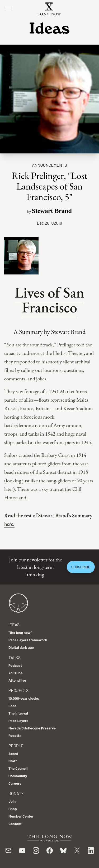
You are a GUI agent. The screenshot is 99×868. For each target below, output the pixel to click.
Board (13, 753)
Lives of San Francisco (49, 300)
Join (12, 801)
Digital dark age (21, 647)
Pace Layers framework (28, 640)
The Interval (18, 713)
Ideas (14, 624)
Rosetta (15, 735)
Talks (15, 657)
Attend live (17, 680)
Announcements (49, 165)
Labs (12, 706)
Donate (16, 793)
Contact (15, 824)
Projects (18, 690)
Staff (13, 761)
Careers (15, 783)
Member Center (21, 816)
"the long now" (20, 632)
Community (18, 776)
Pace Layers (18, 721)
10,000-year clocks (24, 698)
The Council (18, 768)
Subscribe (81, 567)
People (16, 745)
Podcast (15, 665)
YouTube (16, 673)
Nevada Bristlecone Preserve (32, 728)
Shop (13, 809)
